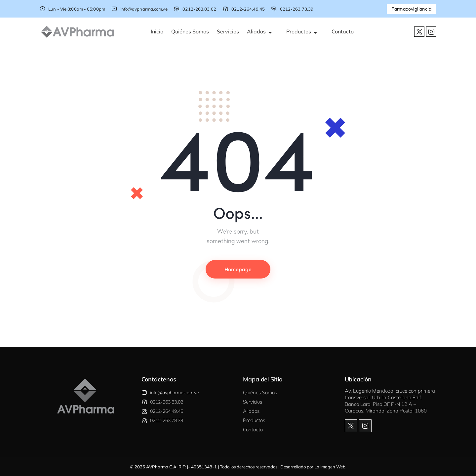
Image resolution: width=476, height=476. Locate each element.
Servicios (228, 31)
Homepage (238, 269)
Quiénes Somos (190, 31)
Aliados (263, 31)
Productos (305, 31)
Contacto (343, 31)
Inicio (157, 31)
